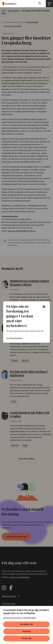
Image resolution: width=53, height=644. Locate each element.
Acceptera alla (27, 624)
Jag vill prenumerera (14, 338)
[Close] (44, 307)
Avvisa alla (26, 638)
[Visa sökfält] (40, 4)
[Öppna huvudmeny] (49, 4)
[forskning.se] (8, 4)
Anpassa (27, 631)
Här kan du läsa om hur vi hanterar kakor (20, 618)
